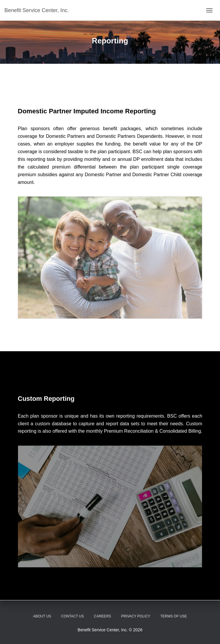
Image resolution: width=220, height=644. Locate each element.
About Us (42, 616)
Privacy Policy (136, 616)
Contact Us (73, 616)
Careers (103, 616)
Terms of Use (174, 616)
